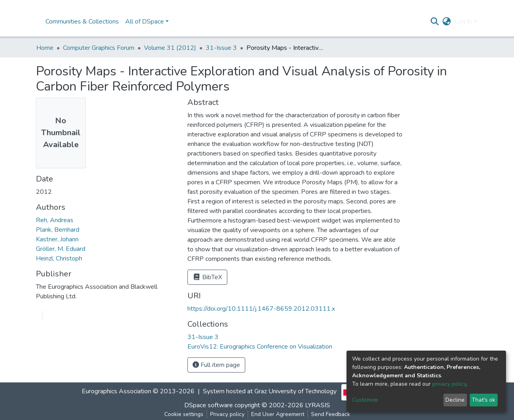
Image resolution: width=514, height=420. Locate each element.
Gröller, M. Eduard (61, 249)
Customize (365, 400)
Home (45, 48)
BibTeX (207, 277)
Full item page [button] (216, 365)
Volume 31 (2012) (170, 48)
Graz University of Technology (295, 391)
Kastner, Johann (57, 239)
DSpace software (209, 405)
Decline (455, 400)
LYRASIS (318, 405)
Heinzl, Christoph (59, 258)
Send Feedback (331, 414)
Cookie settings (184, 414)
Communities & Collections (82, 22)
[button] (446, 22)
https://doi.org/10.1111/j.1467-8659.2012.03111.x (261, 309)
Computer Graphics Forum (99, 48)
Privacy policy (227, 414)
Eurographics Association (116, 391)
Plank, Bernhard (58, 230)
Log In (463, 22)
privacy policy (449, 384)
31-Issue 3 (221, 48)
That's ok (483, 400)
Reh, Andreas (55, 220)
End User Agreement (278, 414)
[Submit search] (434, 22)
